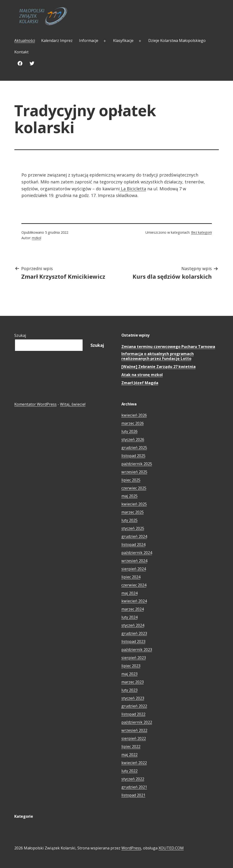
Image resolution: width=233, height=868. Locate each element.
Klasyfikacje (123, 40)
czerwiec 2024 (134, 585)
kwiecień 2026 (134, 415)
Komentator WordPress (35, 404)
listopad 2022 (133, 714)
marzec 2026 (133, 423)
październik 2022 (137, 722)
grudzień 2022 (134, 706)
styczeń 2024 (133, 625)
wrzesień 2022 (134, 730)
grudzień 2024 (134, 536)
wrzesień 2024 (134, 561)
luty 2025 (129, 520)
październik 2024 (137, 553)
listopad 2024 (133, 545)
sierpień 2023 (134, 658)
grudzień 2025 (134, 448)
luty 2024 (129, 617)
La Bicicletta (133, 189)
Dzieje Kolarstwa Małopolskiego (177, 40)
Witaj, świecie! (73, 404)
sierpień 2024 (134, 569)
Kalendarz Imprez (57, 40)
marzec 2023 (133, 682)
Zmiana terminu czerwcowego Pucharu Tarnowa (168, 347)
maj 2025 (129, 496)
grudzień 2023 (134, 633)
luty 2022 (129, 771)
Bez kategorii (201, 232)
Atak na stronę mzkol (142, 375)
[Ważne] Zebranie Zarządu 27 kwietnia (159, 367)
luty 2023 (129, 690)
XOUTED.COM (171, 848)
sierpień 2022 (134, 738)
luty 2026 (129, 431)
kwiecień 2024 (134, 601)
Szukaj (20, 335)
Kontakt (21, 52)
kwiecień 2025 (134, 504)
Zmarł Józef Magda (140, 383)
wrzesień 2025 (134, 472)
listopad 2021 (133, 795)
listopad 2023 (133, 641)
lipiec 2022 (131, 747)
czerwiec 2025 (134, 488)
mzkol (37, 238)
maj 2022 (129, 755)
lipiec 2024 (131, 577)
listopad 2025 (133, 456)
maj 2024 (129, 593)
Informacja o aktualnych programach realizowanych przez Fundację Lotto (158, 356)
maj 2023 (129, 674)
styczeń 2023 (133, 698)
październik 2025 (137, 464)
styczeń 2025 (133, 528)
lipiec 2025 (131, 480)
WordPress (131, 848)
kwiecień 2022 (134, 763)
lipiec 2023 (131, 666)
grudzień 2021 (134, 787)
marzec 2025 (133, 512)
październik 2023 (137, 650)
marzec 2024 (133, 609)
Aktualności (25, 40)
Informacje (89, 40)
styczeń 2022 (133, 779)
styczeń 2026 (133, 439)
